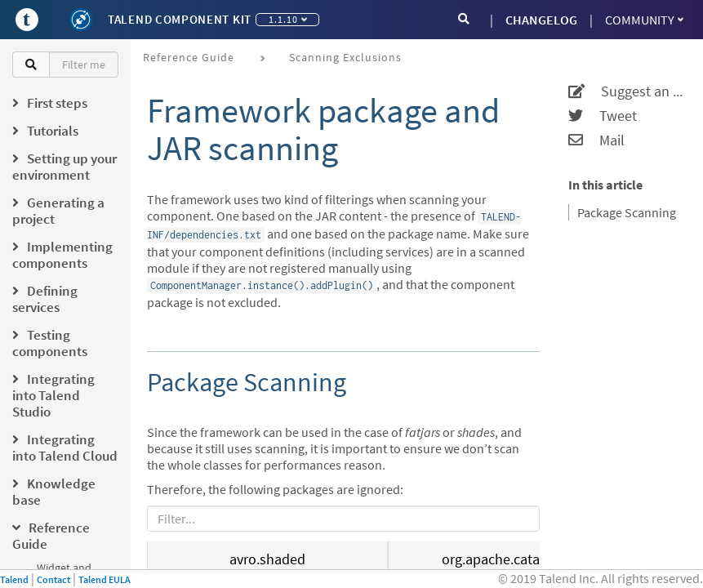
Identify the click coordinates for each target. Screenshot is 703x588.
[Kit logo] (81, 20)
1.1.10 (288, 19)
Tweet (603, 116)
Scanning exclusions (345, 57)
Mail (596, 140)
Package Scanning (627, 212)
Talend (14, 579)
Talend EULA (105, 579)
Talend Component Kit (180, 19)
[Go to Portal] (27, 20)
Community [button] (644, 20)
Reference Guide (189, 57)
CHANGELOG (541, 20)
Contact (53, 579)
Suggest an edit (625, 91)
